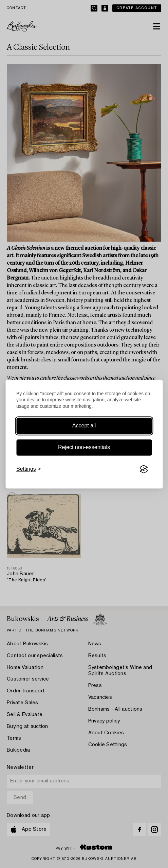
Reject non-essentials (84, 448)
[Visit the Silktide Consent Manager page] (144, 469)
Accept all (84, 426)
